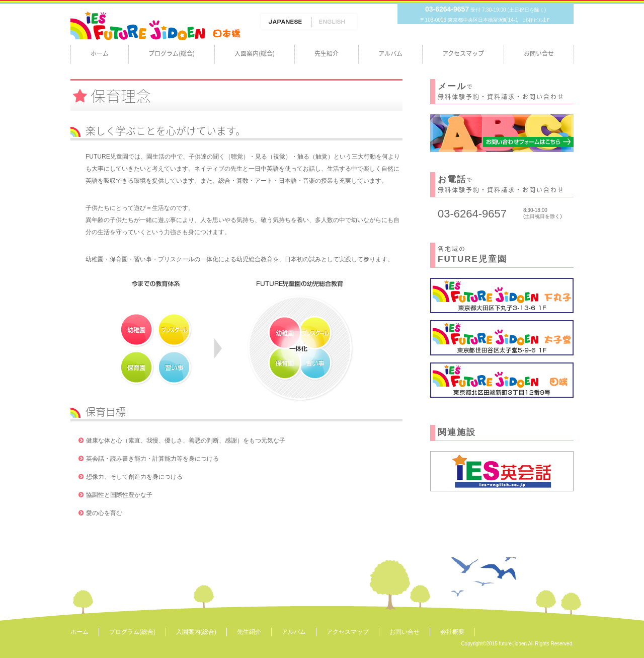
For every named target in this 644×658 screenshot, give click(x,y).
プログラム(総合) (172, 53)
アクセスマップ (463, 53)
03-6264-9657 (447, 9)
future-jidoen (513, 644)
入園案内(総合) (255, 53)
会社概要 (452, 632)
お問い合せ (539, 53)
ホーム (100, 53)
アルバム (390, 53)
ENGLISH (335, 22)
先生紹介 (327, 53)
